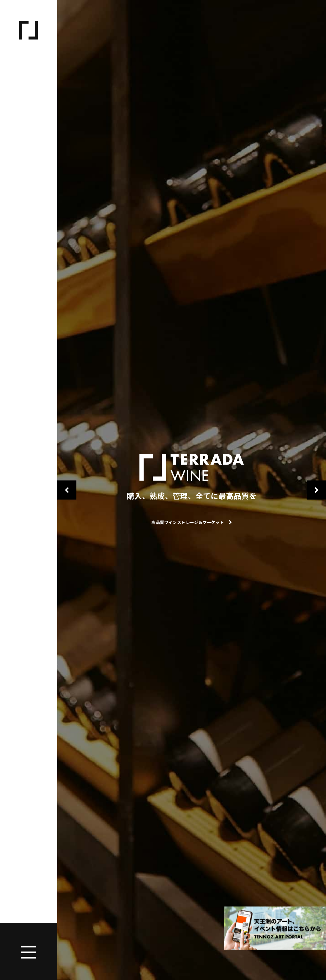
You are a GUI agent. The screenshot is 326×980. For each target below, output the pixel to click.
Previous (67, 490)
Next (316, 490)
